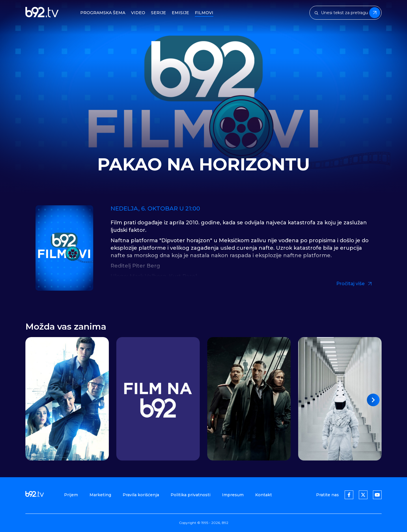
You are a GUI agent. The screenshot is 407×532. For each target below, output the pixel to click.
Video (138, 13)
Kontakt (264, 495)
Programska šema (103, 13)
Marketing (100, 495)
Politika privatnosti (191, 495)
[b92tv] (42, 13)
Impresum (233, 495)
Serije (158, 13)
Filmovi (204, 13)
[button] (373, 400)
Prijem (71, 495)
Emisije (180, 13)
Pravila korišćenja (141, 495)
